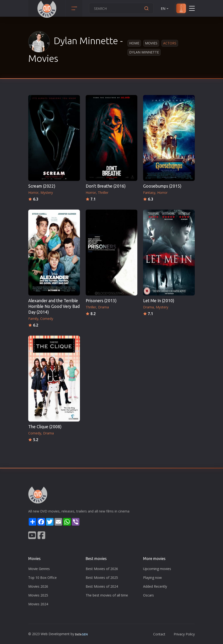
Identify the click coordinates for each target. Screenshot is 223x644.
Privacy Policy (184, 634)
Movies (151, 43)
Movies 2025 (38, 595)
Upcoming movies (157, 569)
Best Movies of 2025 (102, 578)
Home (134, 43)
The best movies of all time (107, 595)
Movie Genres (39, 569)
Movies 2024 (38, 604)
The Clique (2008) (45, 427)
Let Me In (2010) (159, 301)
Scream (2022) (42, 186)
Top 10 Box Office (42, 578)
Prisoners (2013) (101, 301)
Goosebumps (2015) (162, 186)
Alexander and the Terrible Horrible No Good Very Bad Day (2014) (54, 306)
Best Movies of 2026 (102, 569)
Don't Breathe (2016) (106, 186)
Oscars (148, 595)
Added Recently (155, 586)
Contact (159, 634)
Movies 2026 (38, 586)
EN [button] (165, 8)
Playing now (152, 578)
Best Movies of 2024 (102, 586)
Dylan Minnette (144, 52)
